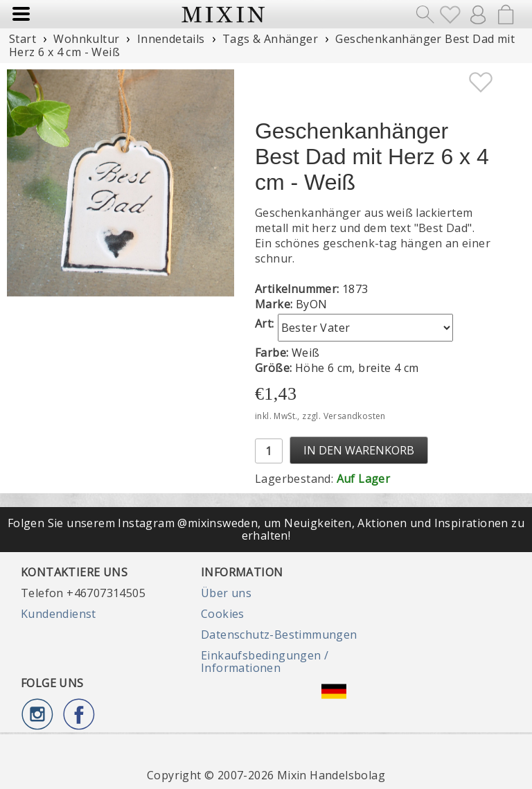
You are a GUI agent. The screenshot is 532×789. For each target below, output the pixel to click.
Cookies (223, 614)
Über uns (226, 593)
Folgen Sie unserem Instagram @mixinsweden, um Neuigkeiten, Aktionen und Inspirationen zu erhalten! (266, 529)
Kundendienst (59, 614)
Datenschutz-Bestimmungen (279, 635)
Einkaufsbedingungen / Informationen (265, 662)
